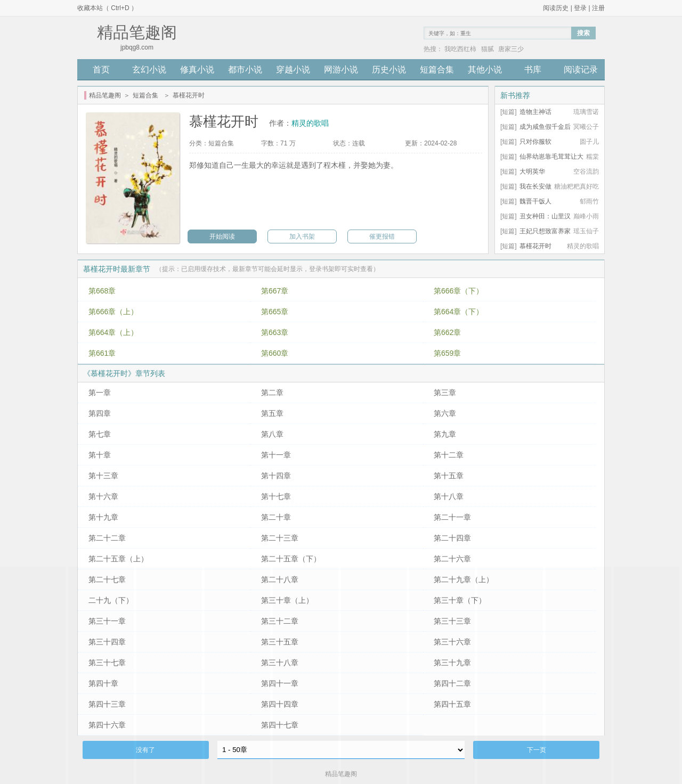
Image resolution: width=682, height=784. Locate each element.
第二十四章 (452, 538)
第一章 (100, 393)
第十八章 (449, 496)
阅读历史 (556, 8)
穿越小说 (293, 70)
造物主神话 (535, 112)
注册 (598, 8)
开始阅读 (222, 236)
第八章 (272, 434)
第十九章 (103, 517)
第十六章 (103, 496)
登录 (580, 8)
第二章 (272, 393)
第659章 (447, 353)
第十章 (100, 455)
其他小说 (485, 70)
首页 (101, 70)
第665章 (275, 312)
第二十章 (276, 517)
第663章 (275, 332)
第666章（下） (458, 291)
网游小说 (341, 70)
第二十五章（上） (118, 559)
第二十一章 (452, 517)
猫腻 (488, 49)
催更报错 (382, 236)
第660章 (275, 353)
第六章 (445, 413)
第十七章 (276, 496)
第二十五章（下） (291, 559)
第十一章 (276, 455)
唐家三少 (511, 49)
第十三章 (103, 476)
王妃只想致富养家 (545, 231)
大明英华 (532, 171)
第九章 (445, 434)
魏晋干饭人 (535, 201)
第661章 (102, 353)
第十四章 (276, 476)
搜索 (583, 33)
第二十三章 (280, 538)
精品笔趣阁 (105, 95)
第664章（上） (113, 332)
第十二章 (449, 455)
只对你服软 (535, 142)
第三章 (445, 393)
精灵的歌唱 (310, 123)
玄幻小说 (149, 70)
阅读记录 (581, 70)
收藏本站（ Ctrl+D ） (107, 8)
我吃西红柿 (460, 49)
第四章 (100, 413)
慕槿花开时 (535, 246)
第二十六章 (452, 559)
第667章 (275, 291)
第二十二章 (107, 538)
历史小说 (389, 70)
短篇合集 (437, 70)
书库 (533, 70)
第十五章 (449, 476)
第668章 (102, 291)
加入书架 (302, 236)
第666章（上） (113, 312)
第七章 (100, 434)
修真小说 (197, 70)
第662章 (447, 332)
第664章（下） (458, 312)
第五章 (272, 413)
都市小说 (245, 70)
